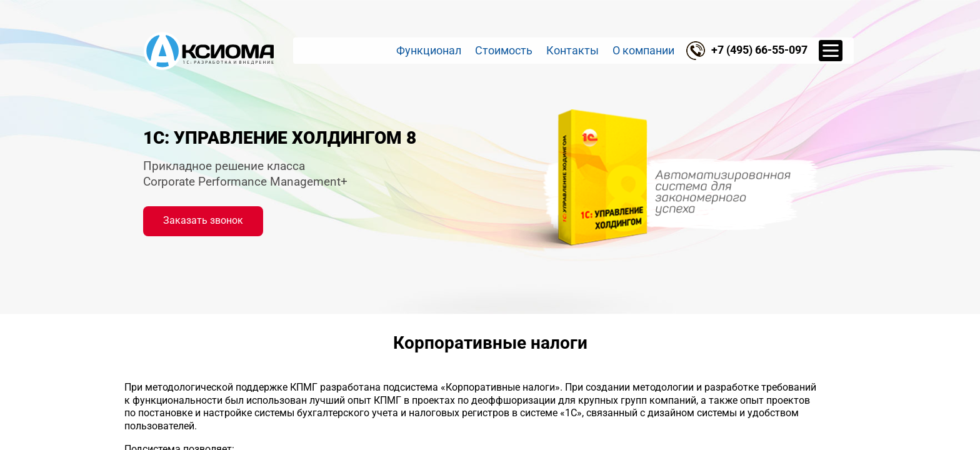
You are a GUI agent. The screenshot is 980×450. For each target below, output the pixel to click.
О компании (643, 50)
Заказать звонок (203, 220)
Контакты (572, 50)
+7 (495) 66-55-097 (759, 50)
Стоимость (504, 50)
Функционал (429, 50)
